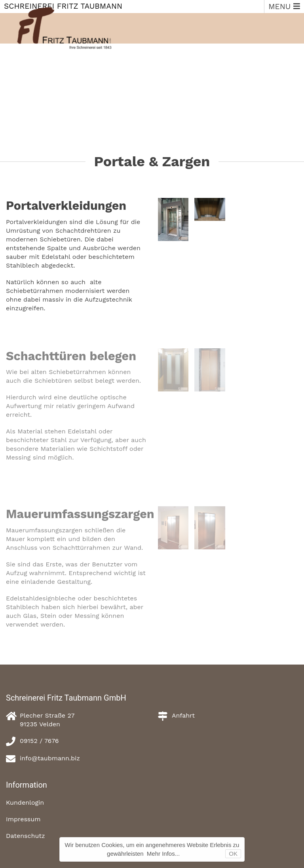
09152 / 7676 (39, 741)
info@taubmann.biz (50, 758)
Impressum (23, 819)
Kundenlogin (25, 802)
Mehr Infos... (163, 854)
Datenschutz (26, 836)
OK (233, 854)
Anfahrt (183, 715)
